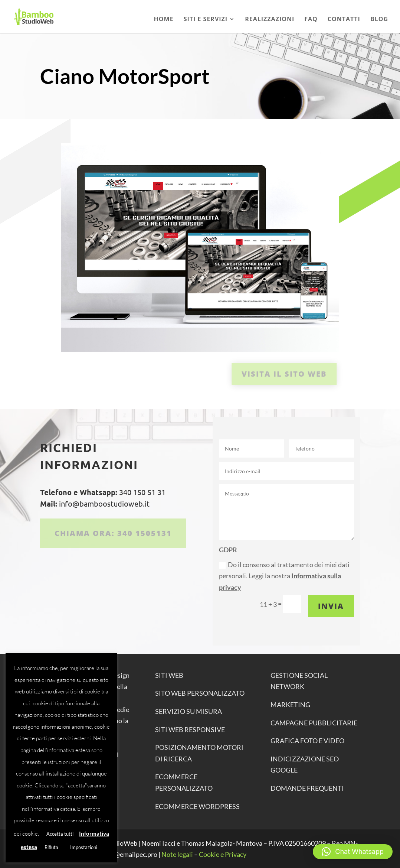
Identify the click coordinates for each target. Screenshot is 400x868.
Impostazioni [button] (84, 847)
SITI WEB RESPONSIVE (190, 729)
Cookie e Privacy (223, 854)
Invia (331, 606)
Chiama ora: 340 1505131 (113, 533)
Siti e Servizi (206, 20)
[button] (353, 852)
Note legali (177, 854)
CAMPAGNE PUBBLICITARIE (314, 723)
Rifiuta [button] (51, 847)
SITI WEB (169, 675)
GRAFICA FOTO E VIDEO (307, 741)
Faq (311, 20)
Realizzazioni (270, 20)
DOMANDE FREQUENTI (307, 788)
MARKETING (290, 705)
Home (164, 20)
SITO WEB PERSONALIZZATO (200, 693)
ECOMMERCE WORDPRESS (197, 806)
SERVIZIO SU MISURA (188, 711)
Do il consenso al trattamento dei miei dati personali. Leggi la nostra (284, 576)
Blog (379, 20)
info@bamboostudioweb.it (103, 503)
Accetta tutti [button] (60, 834)
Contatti (344, 20)
